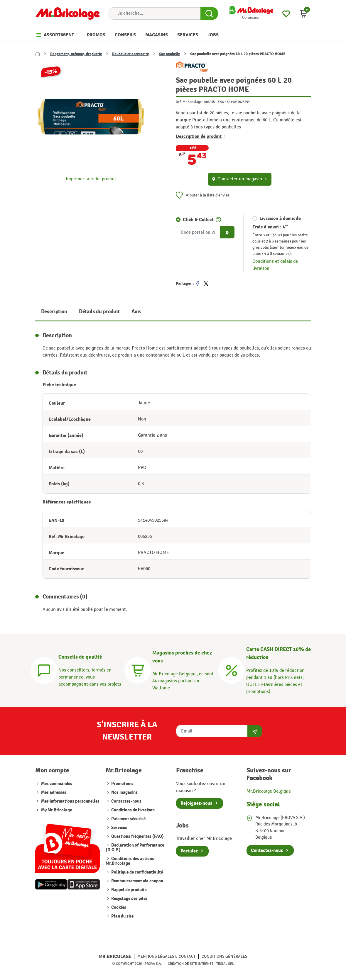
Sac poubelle (169, 54)
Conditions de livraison (133, 810)
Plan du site (122, 916)
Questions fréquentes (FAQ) (137, 836)
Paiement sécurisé (128, 819)
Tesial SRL (225, 964)
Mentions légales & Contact (166, 956)
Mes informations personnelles (70, 801)
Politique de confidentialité (137, 872)
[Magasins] (138, 670)
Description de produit (200, 136)
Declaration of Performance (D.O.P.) (135, 848)
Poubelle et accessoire (130, 54)
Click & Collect (198, 220)
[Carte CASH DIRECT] (232, 670)
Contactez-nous (126, 801)
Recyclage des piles (129, 899)
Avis (136, 312)
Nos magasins (124, 792)
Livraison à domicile (280, 218)
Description (54, 312)
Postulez (189, 851)
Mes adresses (54, 792)
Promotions (122, 784)
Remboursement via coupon (137, 881)
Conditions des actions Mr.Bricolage (130, 861)
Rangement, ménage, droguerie (76, 54)
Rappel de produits (129, 890)
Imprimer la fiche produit (91, 179)
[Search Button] (209, 13)
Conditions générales (225, 956)
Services (119, 828)
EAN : (222, 102)
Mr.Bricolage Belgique (269, 791)
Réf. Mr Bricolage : (190, 102)
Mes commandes (57, 784)
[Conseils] (44, 670)
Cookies (118, 907)
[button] (303, 13)
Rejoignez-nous (196, 803)
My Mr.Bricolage (56, 810)
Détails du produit (99, 312)
